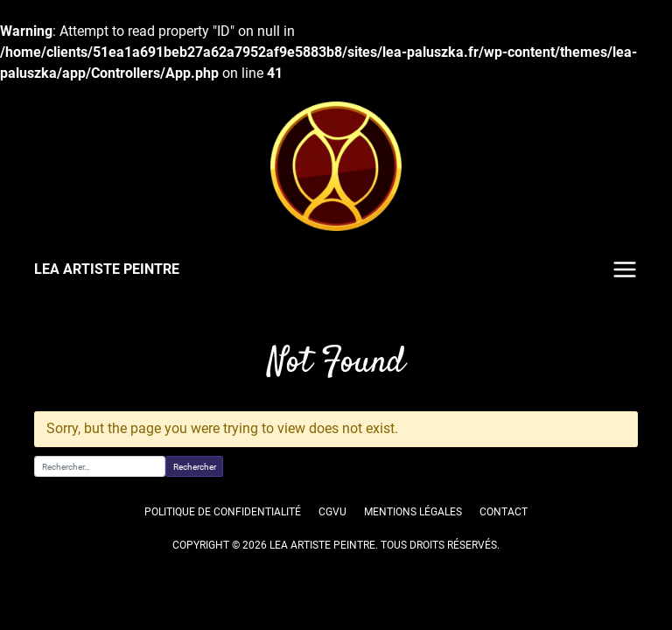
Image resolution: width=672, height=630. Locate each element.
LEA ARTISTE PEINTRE (106, 269)
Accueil (51, 325)
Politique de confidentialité (224, 512)
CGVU (332, 512)
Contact (504, 512)
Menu (625, 269)
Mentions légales (413, 512)
